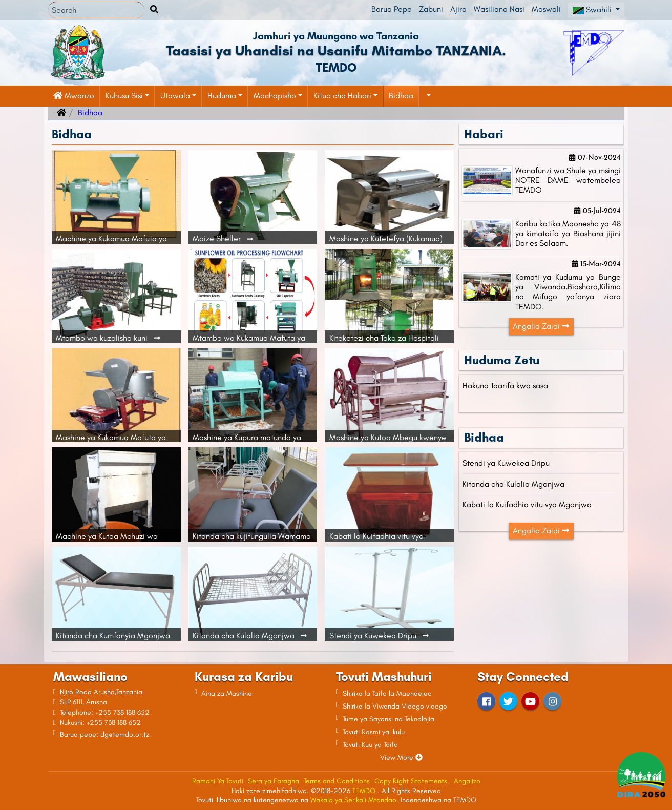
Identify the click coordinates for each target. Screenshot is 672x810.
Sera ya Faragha (274, 781)
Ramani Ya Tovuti (218, 781)
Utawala (175, 96)
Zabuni (431, 9)
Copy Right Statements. (412, 781)
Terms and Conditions (337, 781)
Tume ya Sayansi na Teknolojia (388, 719)
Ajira (458, 9)
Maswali (546, 9)
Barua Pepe (392, 9)
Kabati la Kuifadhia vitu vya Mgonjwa (527, 504)
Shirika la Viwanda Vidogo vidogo (395, 706)
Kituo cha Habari (342, 96)
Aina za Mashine (227, 693)
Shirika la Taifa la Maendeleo (387, 693)
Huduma (222, 96)
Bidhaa (401, 96)
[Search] (96, 10)
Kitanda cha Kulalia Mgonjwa (513, 484)
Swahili (593, 9)
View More (401, 757)
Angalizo (467, 781)
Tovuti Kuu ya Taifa (370, 745)
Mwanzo (74, 96)
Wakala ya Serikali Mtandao (353, 800)
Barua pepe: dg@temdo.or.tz (104, 734)
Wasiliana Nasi (499, 9)
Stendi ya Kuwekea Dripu (506, 463)
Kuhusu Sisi (124, 96)
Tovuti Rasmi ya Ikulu (374, 732)
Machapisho (275, 96)
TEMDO (365, 791)
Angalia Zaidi (541, 326)
